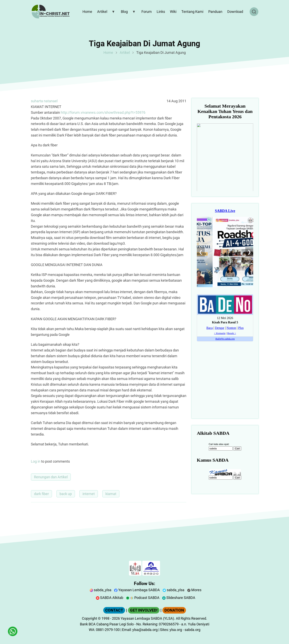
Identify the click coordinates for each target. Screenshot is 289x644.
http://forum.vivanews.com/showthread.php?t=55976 (103, 112)
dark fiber (41, 494)
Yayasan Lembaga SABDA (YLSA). (148, 618)
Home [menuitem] (87, 12)
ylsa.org (176, 630)
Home (108, 53)
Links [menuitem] (161, 12)
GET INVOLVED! (144, 610)
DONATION (174, 610)
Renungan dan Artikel (51, 477)
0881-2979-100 (108, 630)
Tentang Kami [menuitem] (192, 12)
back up (66, 494)
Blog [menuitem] (127, 12)
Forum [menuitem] (147, 12)
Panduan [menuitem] (215, 12)
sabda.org (192, 630)
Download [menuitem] (235, 12)
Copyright (90, 618)
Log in (36, 461)
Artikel (125, 53)
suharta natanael (44, 101)
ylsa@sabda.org (145, 630)
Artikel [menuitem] (105, 12)
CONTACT (114, 610)
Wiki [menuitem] (173, 12)
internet (89, 494)
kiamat (111, 494)
